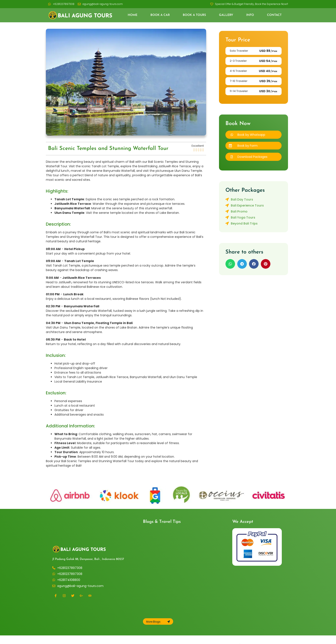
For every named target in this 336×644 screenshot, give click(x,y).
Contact (274, 15)
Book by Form (247, 146)
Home (133, 15)
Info (250, 15)
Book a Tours (194, 15)
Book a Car (160, 15)
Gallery (226, 15)
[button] (253, 146)
